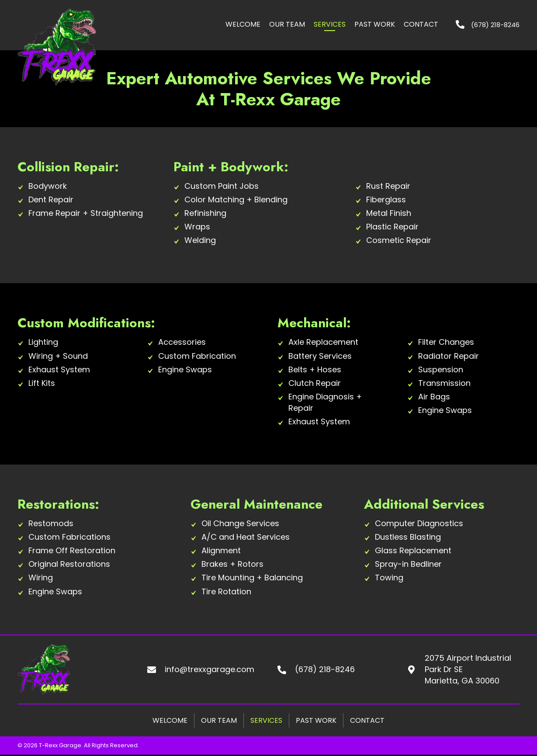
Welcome (170, 720)
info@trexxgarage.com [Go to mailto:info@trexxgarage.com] (210, 669)
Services (266, 720)
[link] (243, 25)
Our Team (219, 720)
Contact (367, 720)
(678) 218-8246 (495, 25)
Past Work (316, 720)
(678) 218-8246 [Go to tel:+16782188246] (325, 669)
